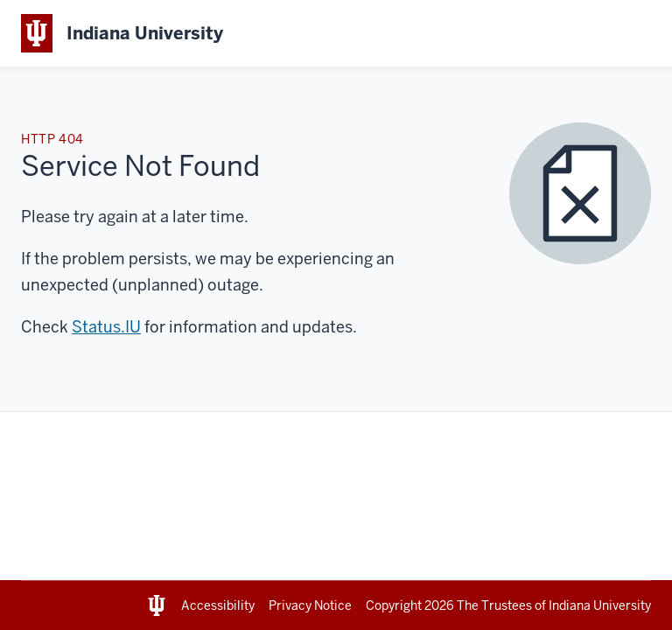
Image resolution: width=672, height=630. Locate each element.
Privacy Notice (310, 605)
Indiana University (600, 605)
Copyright (411, 605)
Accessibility (218, 605)
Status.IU (106, 327)
